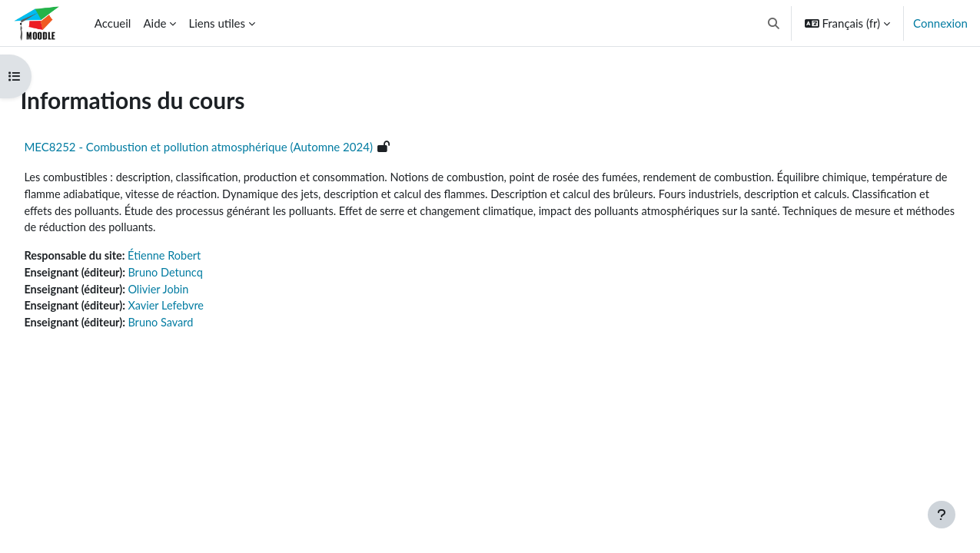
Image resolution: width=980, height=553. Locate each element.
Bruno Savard (200, 327)
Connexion (940, 23)
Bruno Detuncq (205, 276)
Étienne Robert (204, 258)
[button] (774, 23)
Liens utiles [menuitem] (216, 23)
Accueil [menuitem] (113, 23)
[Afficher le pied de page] (942, 515)
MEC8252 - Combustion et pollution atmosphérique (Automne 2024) (233, 147)
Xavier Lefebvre (205, 310)
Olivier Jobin (198, 293)
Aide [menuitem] (154, 23)
